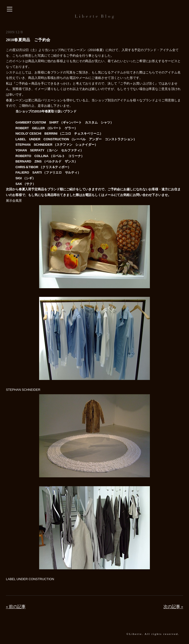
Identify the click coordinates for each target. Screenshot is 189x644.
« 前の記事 (16, 607)
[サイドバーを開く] (10, 9)
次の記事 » (173, 607)
